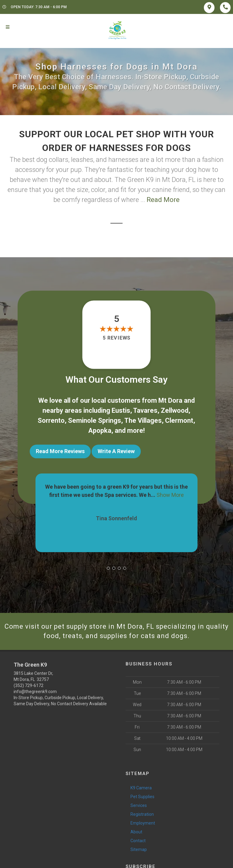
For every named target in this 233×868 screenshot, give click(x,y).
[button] (108, 568)
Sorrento (51, 420)
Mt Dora (170, 400)
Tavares (145, 410)
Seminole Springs (95, 420)
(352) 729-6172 (29, 685)
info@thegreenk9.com (35, 692)
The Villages (143, 420)
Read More (163, 200)
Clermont (179, 420)
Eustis (121, 410)
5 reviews (116, 338)
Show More (170, 495)
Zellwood (175, 410)
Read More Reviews (60, 451)
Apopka (100, 431)
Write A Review (116, 451)
